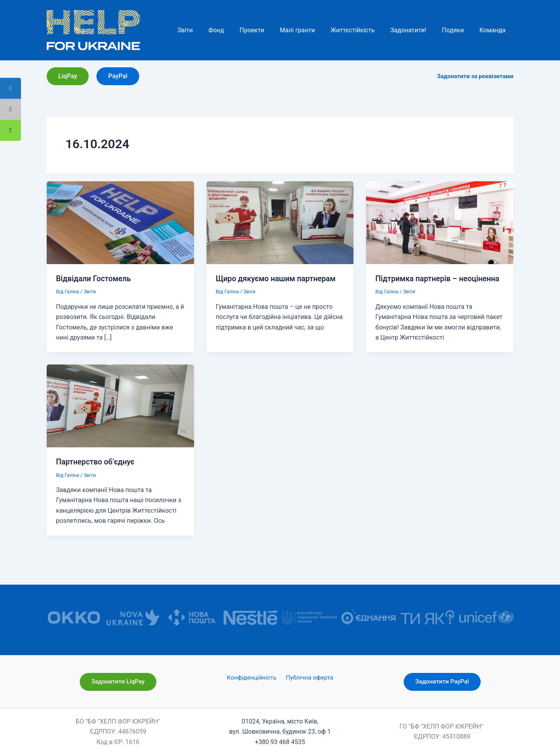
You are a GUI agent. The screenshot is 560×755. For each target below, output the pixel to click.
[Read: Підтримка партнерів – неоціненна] (440, 222)
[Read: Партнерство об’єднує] (120, 406)
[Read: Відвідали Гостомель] (120, 222)
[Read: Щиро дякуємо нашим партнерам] (280, 222)
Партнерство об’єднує (96, 462)
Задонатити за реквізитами (475, 76)
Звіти (90, 292)
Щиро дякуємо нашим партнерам (278, 279)
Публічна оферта (309, 678)
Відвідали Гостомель (95, 279)
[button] (68, 76)
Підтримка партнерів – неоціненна (439, 279)
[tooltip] (10, 130)
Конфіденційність (252, 678)
